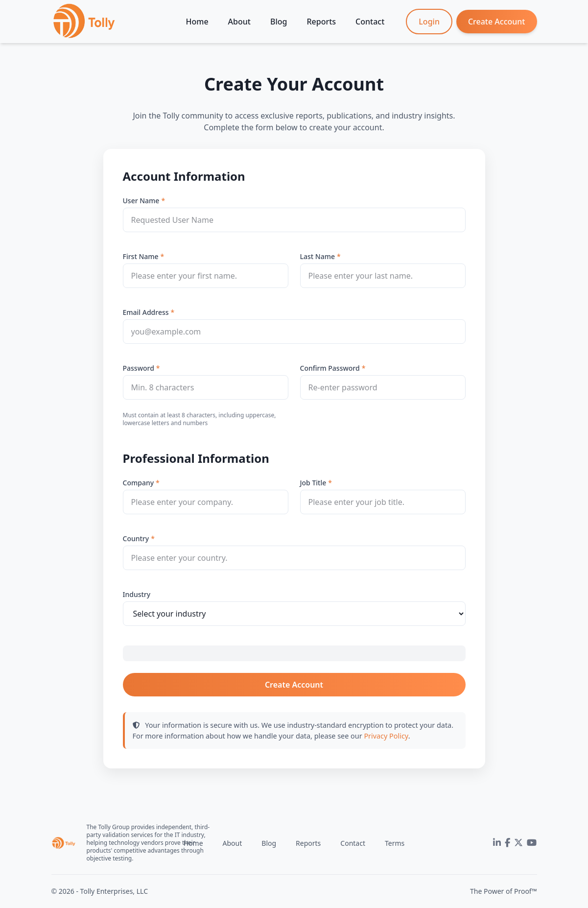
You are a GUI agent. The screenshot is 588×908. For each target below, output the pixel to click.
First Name (141, 256)
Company (139, 483)
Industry (137, 594)
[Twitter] (518, 843)
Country (136, 538)
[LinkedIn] (497, 843)
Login (429, 22)
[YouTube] (532, 843)
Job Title (313, 483)
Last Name (318, 256)
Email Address (146, 312)
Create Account (497, 22)
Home (197, 22)
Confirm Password (330, 368)
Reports (321, 22)
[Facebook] (507, 843)
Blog (279, 22)
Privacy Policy (386, 736)
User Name (141, 201)
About (239, 22)
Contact (370, 22)
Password (139, 368)
